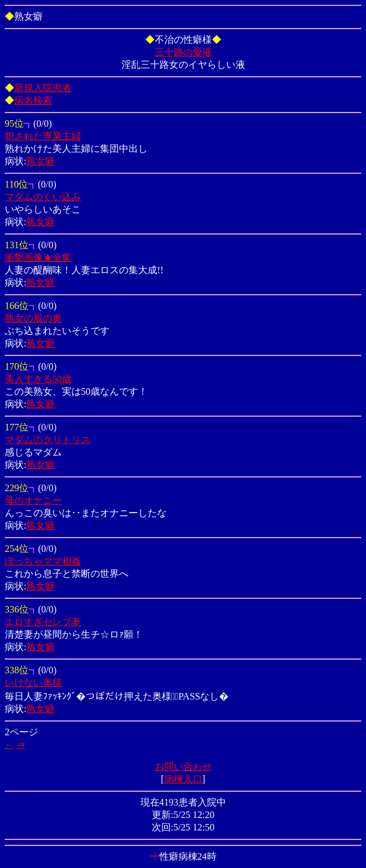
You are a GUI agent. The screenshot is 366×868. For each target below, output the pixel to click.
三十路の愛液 (183, 52)
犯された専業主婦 (43, 136)
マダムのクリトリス (48, 440)
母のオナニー (33, 500)
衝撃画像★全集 (38, 257)
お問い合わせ (183, 766)
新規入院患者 (43, 88)
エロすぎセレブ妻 (43, 622)
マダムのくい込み (43, 197)
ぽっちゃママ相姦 (43, 561)
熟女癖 (40, 161)
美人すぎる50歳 (38, 379)
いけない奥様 (33, 683)
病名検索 (33, 100)
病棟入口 (183, 779)
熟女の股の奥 (33, 318)
